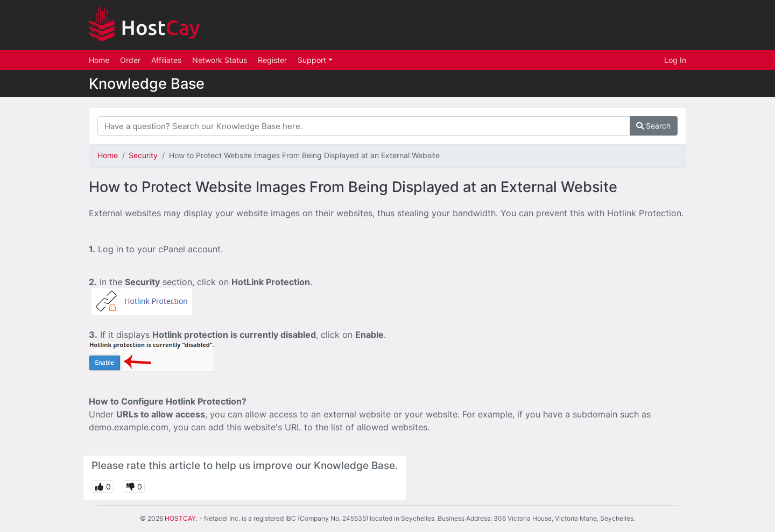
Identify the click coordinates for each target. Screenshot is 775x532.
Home (99, 60)
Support (313, 60)
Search (653, 126)
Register (272, 60)
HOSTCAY (180, 518)
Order (130, 60)
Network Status (220, 60)
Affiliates (166, 60)
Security (143, 155)
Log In (675, 60)
